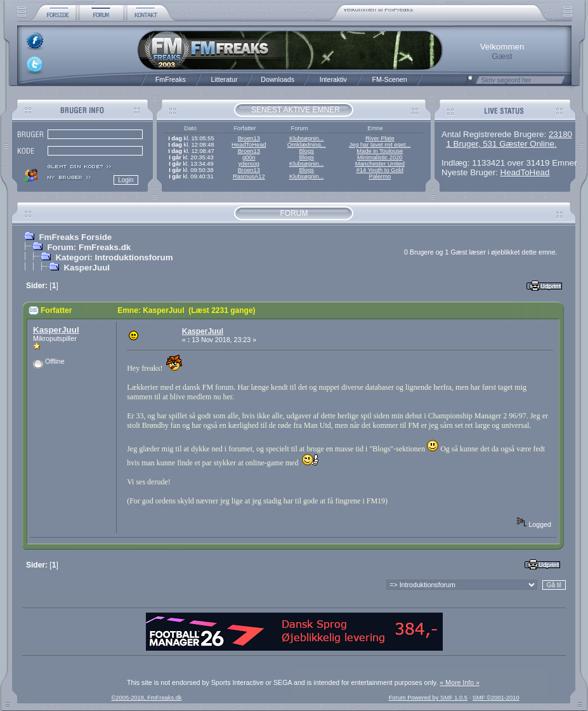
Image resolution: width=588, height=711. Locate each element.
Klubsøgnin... (306, 138)
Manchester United (380, 164)
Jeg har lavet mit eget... (380, 145)
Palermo (380, 176)
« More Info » (460, 682)
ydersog (249, 164)
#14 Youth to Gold (380, 170)
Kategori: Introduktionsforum (114, 257)
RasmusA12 (249, 176)
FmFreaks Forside (75, 237)
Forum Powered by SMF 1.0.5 (428, 698)
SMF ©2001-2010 (496, 698)
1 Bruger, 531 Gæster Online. (501, 144)
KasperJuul (87, 268)
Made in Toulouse (380, 151)
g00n (249, 157)
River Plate (380, 138)
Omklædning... (307, 145)
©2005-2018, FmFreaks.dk (146, 698)
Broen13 (249, 138)
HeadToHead (249, 145)
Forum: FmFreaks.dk (89, 247)
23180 (560, 134)
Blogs (306, 151)
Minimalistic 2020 (380, 157)
